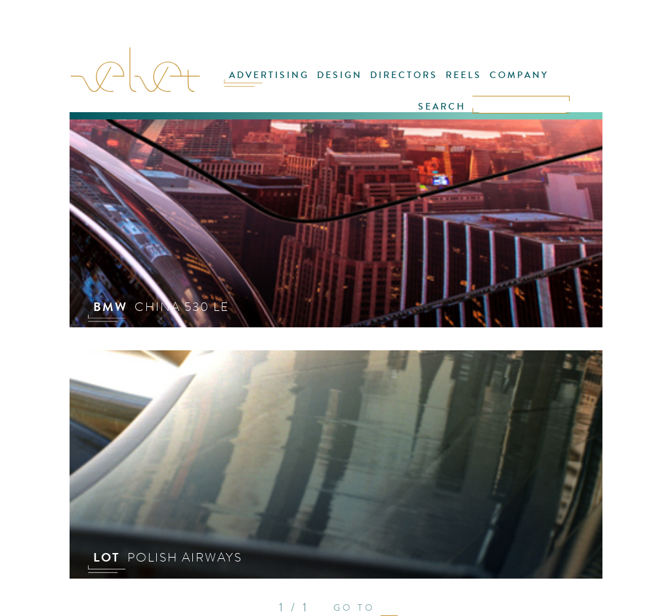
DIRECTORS (404, 75)
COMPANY (519, 75)
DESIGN (340, 75)
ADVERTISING (269, 75)
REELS (464, 75)
